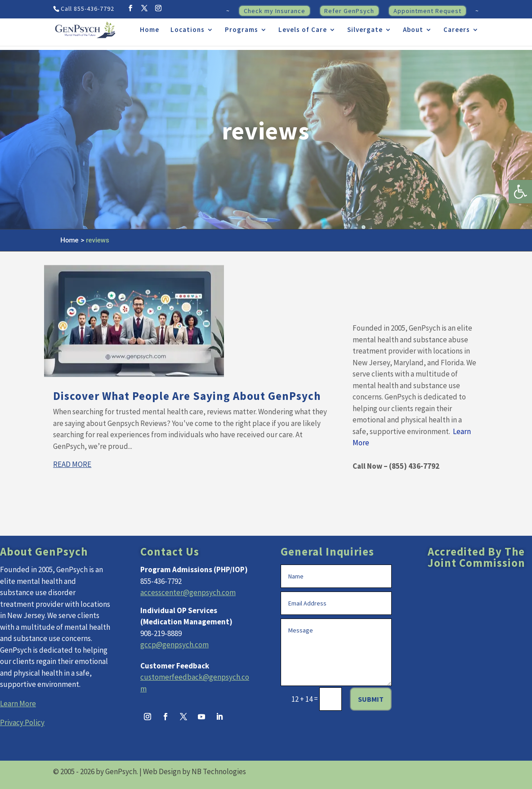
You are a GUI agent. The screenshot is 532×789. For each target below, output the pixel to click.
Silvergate (365, 30)
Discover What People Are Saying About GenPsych (187, 396)
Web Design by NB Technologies (194, 771)
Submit (371, 699)
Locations (188, 30)
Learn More (18, 704)
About (413, 30)
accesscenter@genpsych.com (188, 592)
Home (150, 30)
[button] (520, 192)
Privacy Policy (22, 722)
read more (72, 464)
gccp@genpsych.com (174, 645)
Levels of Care (303, 30)
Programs (241, 30)
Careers (457, 30)
